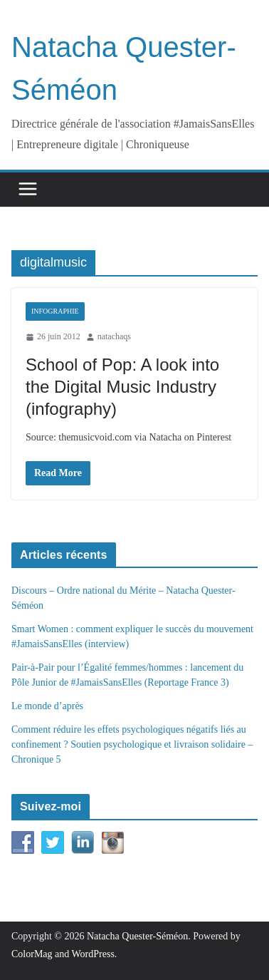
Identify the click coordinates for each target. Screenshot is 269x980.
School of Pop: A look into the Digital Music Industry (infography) (122, 387)
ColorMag (32, 954)
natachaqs (114, 336)
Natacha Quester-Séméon (137, 936)
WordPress (93, 954)
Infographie (55, 311)
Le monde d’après (47, 706)
